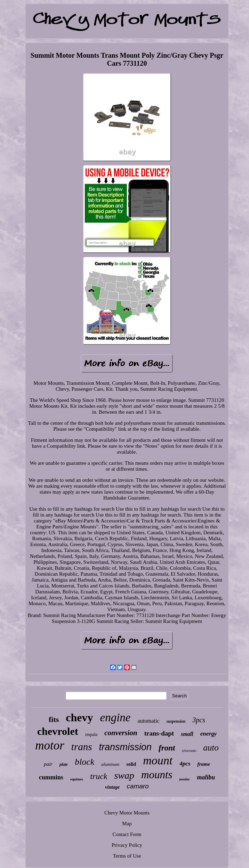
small (187, 734)
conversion (121, 733)
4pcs (185, 764)
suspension (176, 721)
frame (204, 764)
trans (82, 747)
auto (211, 748)
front (167, 748)
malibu (206, 777)
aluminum (110, 764)
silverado (189, 751)
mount (158, 760)
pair (48, 764)
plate (64, 764)
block (85, 762)
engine (115, 717)
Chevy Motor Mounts (127, 813)
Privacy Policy (127, 845)
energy (208, 734)
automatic (149, 721)
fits (54, 719)
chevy (79, 717)
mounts (157, 775)
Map (127, 824)
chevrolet (58, 731)
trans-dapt (159, 733)
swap (124, 775)
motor (50, 745)
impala (91, 734)
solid (131, 764)
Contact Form (127, 834)
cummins (51, 777)
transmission (126, 747)
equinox (77, 779)
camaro (138, 786)
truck (99, 776)
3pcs (199, 720)
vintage (112, 787)
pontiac (185, 779)
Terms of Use (127, 856)
